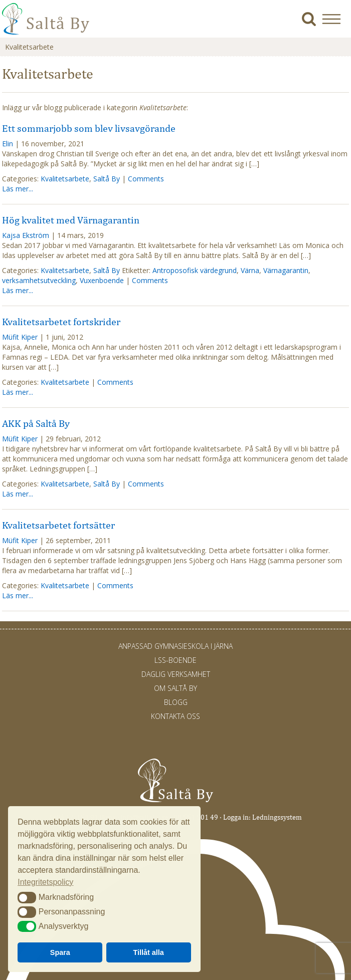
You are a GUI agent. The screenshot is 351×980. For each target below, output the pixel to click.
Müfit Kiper (20, 337)
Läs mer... (18, 189)
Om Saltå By (175, 688)
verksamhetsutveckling (39, 280)
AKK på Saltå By (36, 423)
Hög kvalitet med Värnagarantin (71, 220)
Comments (146, 179)
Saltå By (107, 179)
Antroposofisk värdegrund (195, 270)
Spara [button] (60, 952)
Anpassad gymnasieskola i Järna (175, 646)
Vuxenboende (102, 280)
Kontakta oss (175, 716)
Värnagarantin (286, 270)
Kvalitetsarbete (65, 179)
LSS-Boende (175, 660)
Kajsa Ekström (26, 235)
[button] (335, 19)
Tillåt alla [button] (149, 952)
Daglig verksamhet (176, 674)
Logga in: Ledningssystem (262, 817)
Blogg (176, 702)
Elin (8, 144)
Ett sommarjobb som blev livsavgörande (89, 128)
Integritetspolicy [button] (45, 882)
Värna (250, 270)
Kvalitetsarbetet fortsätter (58, 525)
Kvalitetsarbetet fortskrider (61, 322)
